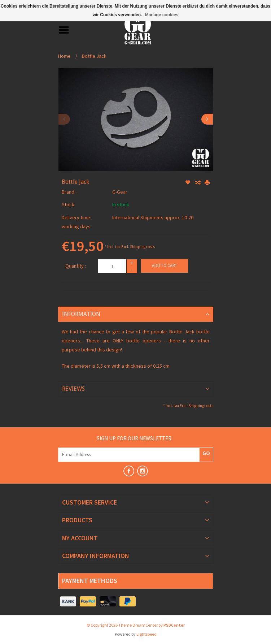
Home (64, 56)
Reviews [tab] (73, 389)
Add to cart (165, 265)
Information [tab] (81, 314)
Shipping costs (142, 247)
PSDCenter (174, 625)
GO (206, 453)
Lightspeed (147, 634)
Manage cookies (162, 15)
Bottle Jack (94, 56)
